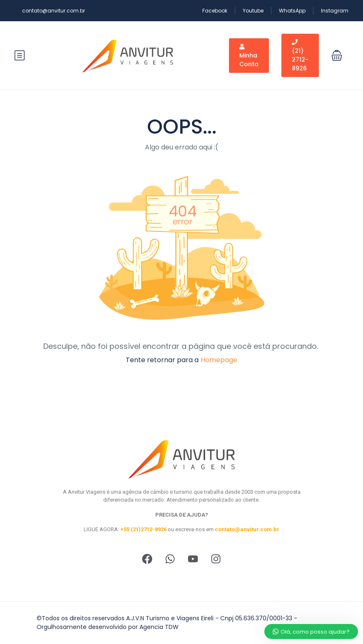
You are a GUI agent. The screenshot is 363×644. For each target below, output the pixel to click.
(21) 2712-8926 (300, 56)
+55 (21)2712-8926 (143, 529)
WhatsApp (292, 11)
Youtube (253, 11)
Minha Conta (249, 56)
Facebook (215, 11)
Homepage (219, 360)
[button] (337, 55)
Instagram (335, 11)
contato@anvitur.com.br (53, 11)
